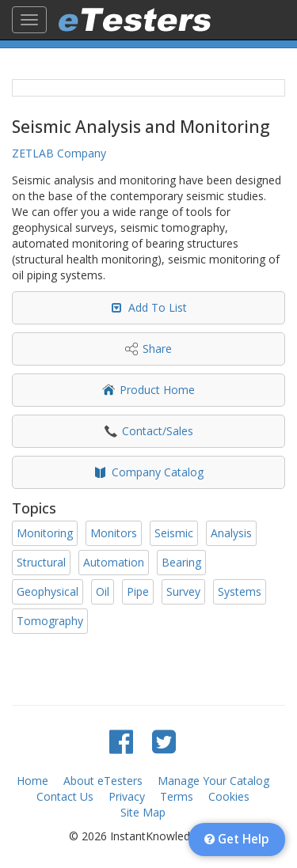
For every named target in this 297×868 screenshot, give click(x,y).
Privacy (127, 796)
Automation (114, 562)
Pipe (138, 591)
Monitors (114, 533)
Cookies (229, 796)
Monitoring (45, 533)
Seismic (174, 533)
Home (32, 781)
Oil (103, 591)
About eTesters (103, 781)
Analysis (231, 533)
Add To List (158, 307)
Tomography (50, 621)
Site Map (143, 812)
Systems (240, 591)
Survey (183, 591)
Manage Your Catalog (213, 781)
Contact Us (65, 796)
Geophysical (48, 591)
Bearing (181, 562)
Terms (177, 796)
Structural (41, 562)
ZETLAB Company (59, 153)
